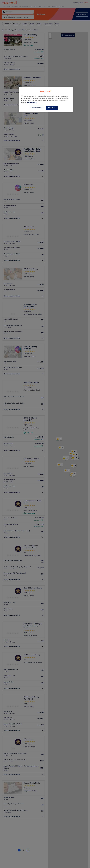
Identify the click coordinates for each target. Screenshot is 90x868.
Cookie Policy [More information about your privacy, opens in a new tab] (32, 102)
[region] (46, 99)
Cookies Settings (37, 108)
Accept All (52, 108)
